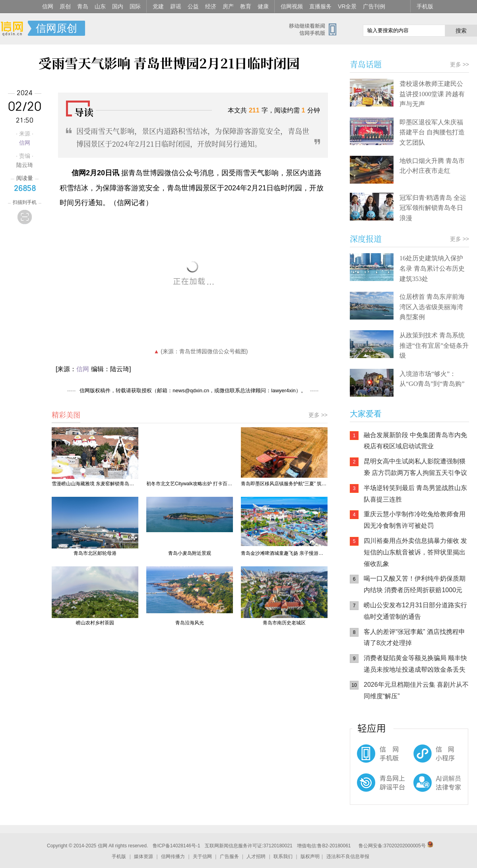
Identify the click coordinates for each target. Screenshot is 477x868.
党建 (158, 6)
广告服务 (229, 856)
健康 (263, 6)
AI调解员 (421, 789)
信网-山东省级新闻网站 (14, 29)
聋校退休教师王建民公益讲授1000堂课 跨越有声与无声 (432, 94)
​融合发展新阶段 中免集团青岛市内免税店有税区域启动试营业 (415, 441)
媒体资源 (143, 856)
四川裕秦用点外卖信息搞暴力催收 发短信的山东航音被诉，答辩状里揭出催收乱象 (415, 552)
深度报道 (366, 239)
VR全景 (347, 6)
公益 (193, 6)
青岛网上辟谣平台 (374, 789)
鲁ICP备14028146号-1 (176, 846)
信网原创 (56, 28)
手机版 (425, 6)
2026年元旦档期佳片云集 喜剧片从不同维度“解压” (416, 690)
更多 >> (318, 415)
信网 (48, 6)
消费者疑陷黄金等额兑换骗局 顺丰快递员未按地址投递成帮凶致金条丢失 (415, 664)
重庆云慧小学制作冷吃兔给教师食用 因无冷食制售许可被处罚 (415, 520)
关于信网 (202, 856)
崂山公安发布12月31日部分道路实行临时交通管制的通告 (415, 611)
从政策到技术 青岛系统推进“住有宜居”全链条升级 (434, 345)
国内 (118, 6)
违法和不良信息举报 (348, 856)
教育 (246, 6)
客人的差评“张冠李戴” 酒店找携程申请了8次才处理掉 (414, 637)
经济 (211, 6)
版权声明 (310, 856)
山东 (100, 6)
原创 (65, 6)
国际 (135, 6)
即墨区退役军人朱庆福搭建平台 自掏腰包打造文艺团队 (432, 132)
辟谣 (176, 6)
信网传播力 (173, 856)
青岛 (83, 6)
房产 (228, 6)
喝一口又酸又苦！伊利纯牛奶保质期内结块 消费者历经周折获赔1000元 (415, 584)
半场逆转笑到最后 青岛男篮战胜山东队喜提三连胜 (415, 494)
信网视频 (292, 6)
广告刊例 (374, 6)
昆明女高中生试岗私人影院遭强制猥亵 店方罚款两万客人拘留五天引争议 (415, 467)
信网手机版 (374, 758)
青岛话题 (366, 64)
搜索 (461, 31)
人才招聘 (256, 856)
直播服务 (320, 6)
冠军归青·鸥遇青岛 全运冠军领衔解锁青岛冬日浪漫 (433, 208)
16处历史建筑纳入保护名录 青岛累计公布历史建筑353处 (432, 268)
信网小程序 (421, 758)
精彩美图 (66, 415)
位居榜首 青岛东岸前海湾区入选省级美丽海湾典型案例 (432, 307)
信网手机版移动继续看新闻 (316, 29)
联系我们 (283, 856)
